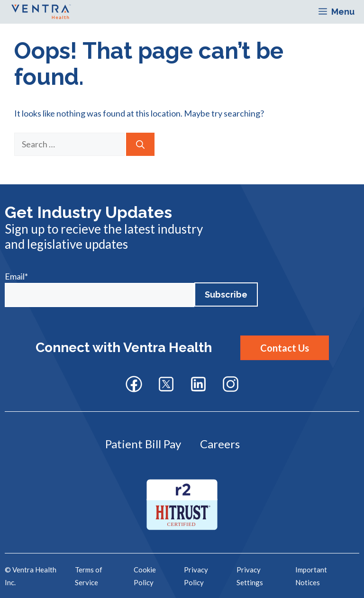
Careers (220, 444)
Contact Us (285, 348)
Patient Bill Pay (143, 444)
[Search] (140, 144)
